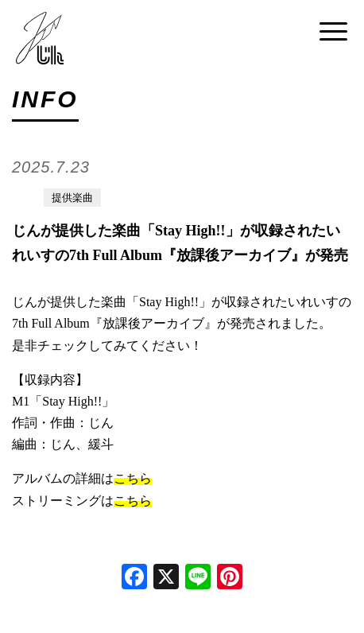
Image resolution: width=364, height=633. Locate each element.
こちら (133, 478)
